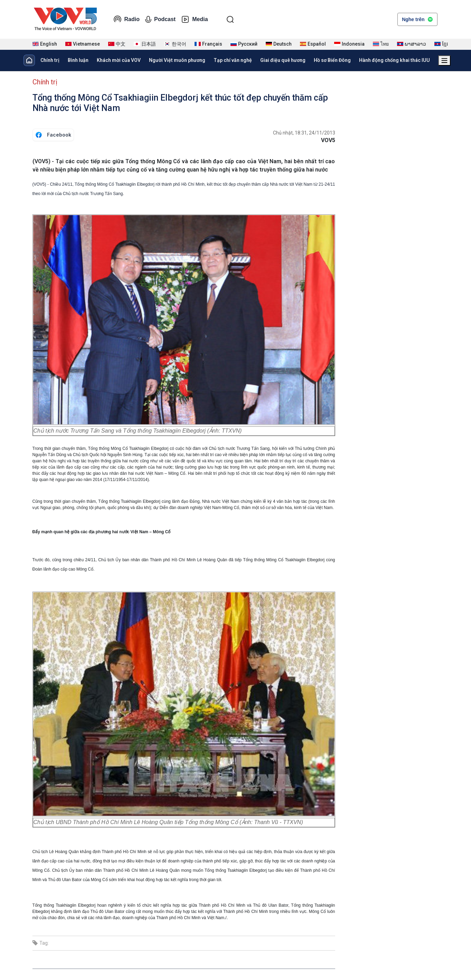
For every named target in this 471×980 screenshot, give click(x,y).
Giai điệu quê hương (283, 60)
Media (194, 19)
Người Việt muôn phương (177, 60)
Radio (126, 19)
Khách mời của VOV (119, 60)
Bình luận (78, 60)
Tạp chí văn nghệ (233, 60)
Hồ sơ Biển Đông (332, 60)
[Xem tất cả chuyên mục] (444, 61)
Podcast (160, 19)
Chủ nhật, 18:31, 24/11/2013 (304, 133)
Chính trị (50, 60)
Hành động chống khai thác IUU (394, 60)
